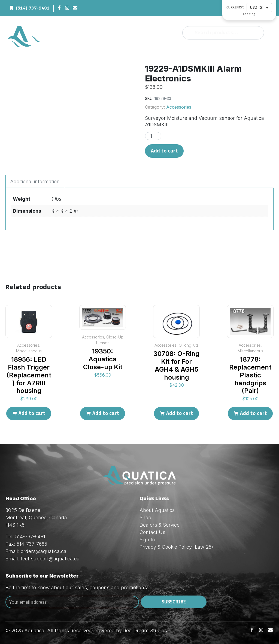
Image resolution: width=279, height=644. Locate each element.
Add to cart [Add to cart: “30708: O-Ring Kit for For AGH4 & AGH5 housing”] (180, 413)
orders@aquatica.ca (44, 551)
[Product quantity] (153, 136)
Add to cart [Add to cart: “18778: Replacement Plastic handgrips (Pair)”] (253, 413)
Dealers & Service (160, 525)
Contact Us (152, 532)
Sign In (147, 540)
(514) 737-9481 (33, 8)
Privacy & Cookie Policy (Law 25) (176, 547)
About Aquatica (157, 510)
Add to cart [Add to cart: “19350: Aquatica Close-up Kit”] (106, 413)
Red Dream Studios (145, 631)
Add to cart (164, 151)
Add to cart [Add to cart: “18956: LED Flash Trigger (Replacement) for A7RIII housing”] (32, 413)
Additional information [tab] (35, 181)
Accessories (179, 107)
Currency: (235, 7)
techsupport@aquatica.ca (50, 559)
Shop (145, 518)
